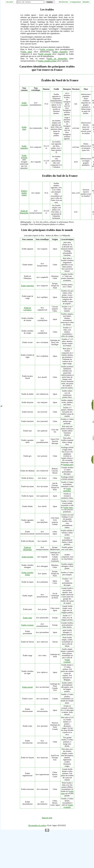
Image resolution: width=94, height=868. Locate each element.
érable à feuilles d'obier (48, 61)
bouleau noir (68, 464)
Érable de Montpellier (24, 212)
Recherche (64, 2)
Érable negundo (24, 156)
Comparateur (75, 2)
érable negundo (45, 54)
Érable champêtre (24, 147)
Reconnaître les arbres (37, 825)
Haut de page (47, 818)
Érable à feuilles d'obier (24, 193)
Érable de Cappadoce (27, 309)
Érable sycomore (24, 104)
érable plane (27, 52)
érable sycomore (47, 49)
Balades (86, 2)
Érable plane (24, 128)
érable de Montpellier (57, 59)
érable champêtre (60, 52)
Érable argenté (27, 687)
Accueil (10, 2)
